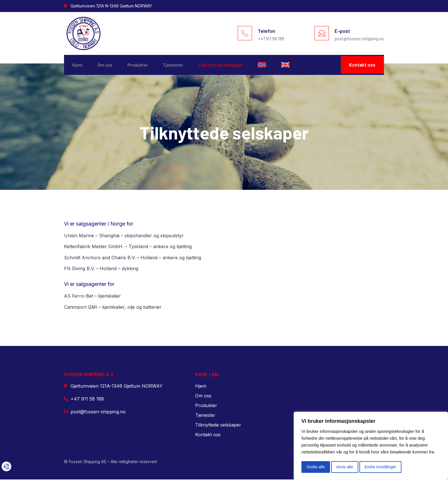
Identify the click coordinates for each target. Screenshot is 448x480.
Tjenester (180, 65)
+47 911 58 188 (271, 38)
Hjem (78, 65)
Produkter (143, 65)
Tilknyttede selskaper (230, 65)
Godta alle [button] (316, 467)
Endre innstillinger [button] (380, 467)
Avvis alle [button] (345, 467)
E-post (342, 31)
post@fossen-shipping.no (359, 38)
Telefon (266, 31)
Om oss (108, 65)
